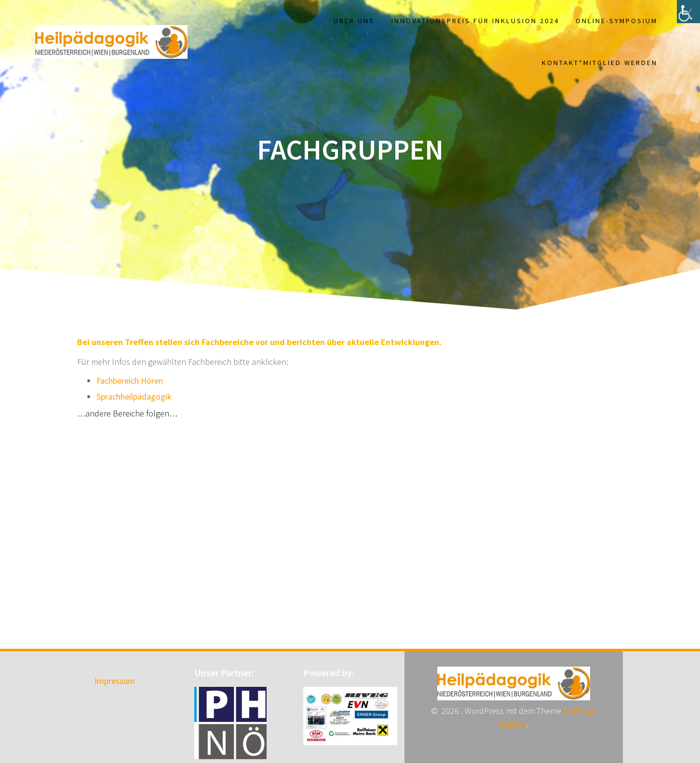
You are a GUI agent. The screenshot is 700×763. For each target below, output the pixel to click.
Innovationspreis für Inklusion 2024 (475, 21)
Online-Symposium (617, 21)
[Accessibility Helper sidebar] (688, 12)
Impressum (115, 681)
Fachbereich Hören (130, 381)
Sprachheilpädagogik (134, 396)
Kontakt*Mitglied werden (600, 63)
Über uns (354, 21)
